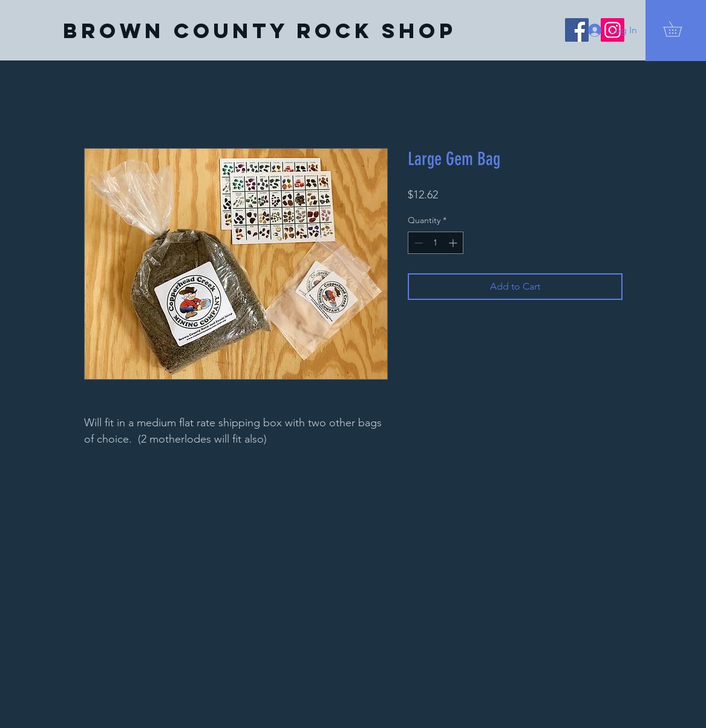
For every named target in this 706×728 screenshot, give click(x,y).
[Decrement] (417, 243)
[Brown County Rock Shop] (260, 31)
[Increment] (454, 243)
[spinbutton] (436, 243)
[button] (680, 29)
